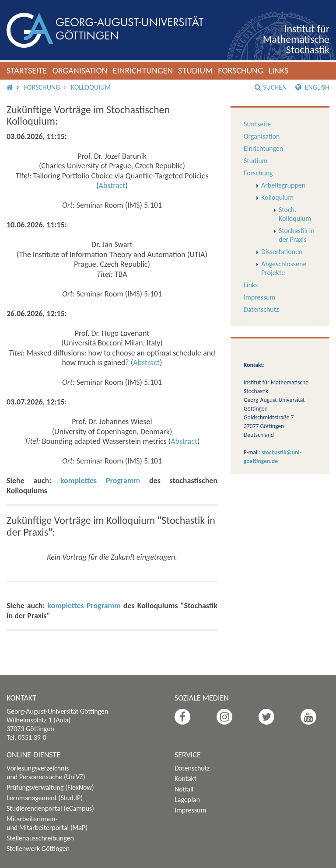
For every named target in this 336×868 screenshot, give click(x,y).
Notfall (184, 789)
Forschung (241, 70)
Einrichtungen (143, 70)
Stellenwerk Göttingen (38, 849)
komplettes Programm (100, 481)
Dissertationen (282, 252)
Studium (195, 70)
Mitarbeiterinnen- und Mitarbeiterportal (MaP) (47, 823)
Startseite (27, 70)
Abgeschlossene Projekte (284, 268)
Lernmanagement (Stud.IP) (45, 798)
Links (279, 70)
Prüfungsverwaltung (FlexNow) (50, 787)
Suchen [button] (271, 87)
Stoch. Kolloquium (295, 214)
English (312, 87)
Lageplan (187, 800)
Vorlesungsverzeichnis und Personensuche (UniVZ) (46, 772)
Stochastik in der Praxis (297, 235)
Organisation (80, 70)
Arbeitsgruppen (283, 185)
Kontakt (185, 779)
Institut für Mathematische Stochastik (296, 39)
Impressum (259, 297)
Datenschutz (261, 309)
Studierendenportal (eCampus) (50, 808)
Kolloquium (91, 87)
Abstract (112, 185)
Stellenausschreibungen (40, 838)
